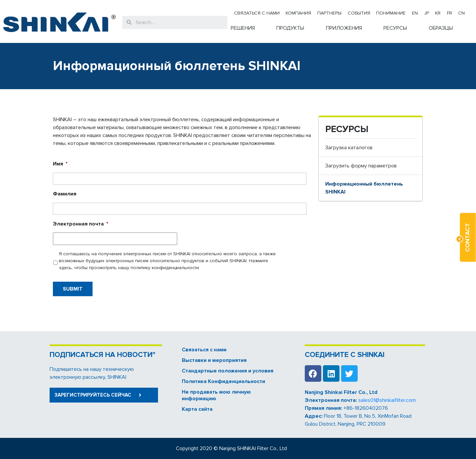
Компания (298, 13)
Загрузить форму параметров (361, 166)
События (359, 13)
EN (415, 13)
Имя (60, 164)
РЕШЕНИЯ (243, 28)
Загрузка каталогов (349, 148)
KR (438, 13)
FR (450, 13)
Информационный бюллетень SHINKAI (364, 188)
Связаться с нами (257, 13)
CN (461, 13)
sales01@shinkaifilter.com (387, 400)
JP (427, 13)
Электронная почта (80, 224)
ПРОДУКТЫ (290, 28)
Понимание (391, 13)
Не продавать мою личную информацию (216, 395)
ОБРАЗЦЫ (441, 28)
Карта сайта (197, 409)
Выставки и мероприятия (214, 360)
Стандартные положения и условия (228, 371)
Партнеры (329, 13)
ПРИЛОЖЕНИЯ (344, 28)
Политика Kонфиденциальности (223, 381)
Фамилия (65, 194)
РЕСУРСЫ (395, 28)
